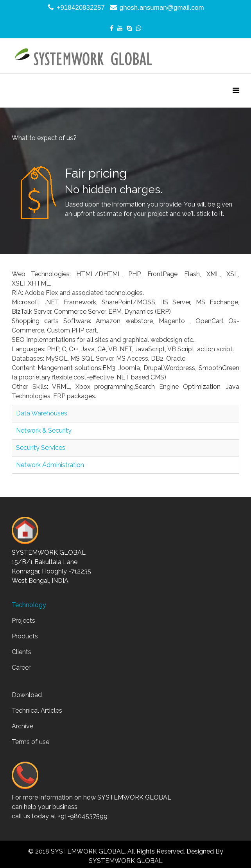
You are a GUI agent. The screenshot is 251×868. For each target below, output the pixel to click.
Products (25, 636)
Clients (22, 652)
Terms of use (30, 742)
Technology (29, 605)
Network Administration (50, 465)
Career (21, 668)
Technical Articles (37, 711)
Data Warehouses (42, 413)
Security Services (41, 448)
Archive (22, 726)
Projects (23, 621)
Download (27, 695)
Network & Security (44, 430)
